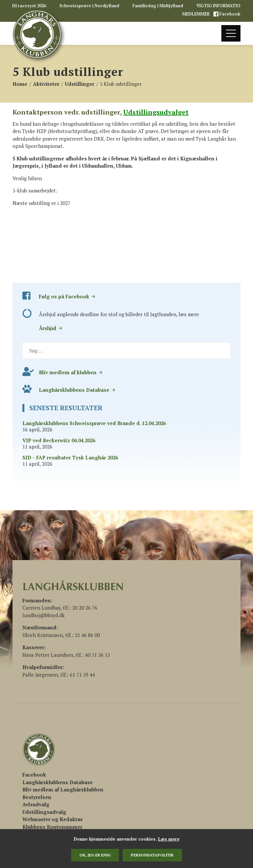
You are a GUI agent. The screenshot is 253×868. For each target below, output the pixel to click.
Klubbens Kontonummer (52, 827)
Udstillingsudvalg (44, 812)
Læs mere (169, 839)
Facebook (229, 14)
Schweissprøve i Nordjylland (89, 6)
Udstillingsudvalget (156, 112)
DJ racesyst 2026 (29, 6)
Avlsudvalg (36, 804)
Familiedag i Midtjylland (158, 6)
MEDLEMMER (196, 14)
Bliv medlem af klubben (71, 372)
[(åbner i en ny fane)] (34, 775)
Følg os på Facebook (67, 296)
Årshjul (51, 328)
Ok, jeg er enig (95, 855)
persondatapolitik (152, 855)
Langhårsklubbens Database (77, 390)
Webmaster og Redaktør (53, 819)
